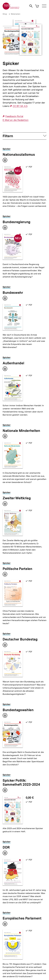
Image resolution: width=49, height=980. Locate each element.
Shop (5, 14)
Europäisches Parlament (22, 918)
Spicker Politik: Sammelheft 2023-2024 (21, 782)
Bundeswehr (13, 293)
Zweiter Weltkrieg (17, 498)
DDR (6, 847)
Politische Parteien (17, 569)
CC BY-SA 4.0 (20, 106)
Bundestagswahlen (18, 710)
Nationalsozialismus (19, 154)
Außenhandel (13, 363)
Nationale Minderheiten (21, 431)
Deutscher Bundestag (20, 639)
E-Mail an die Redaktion (16, 120)
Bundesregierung (16, 222)
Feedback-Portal (14, 116)
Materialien (16, 14)
